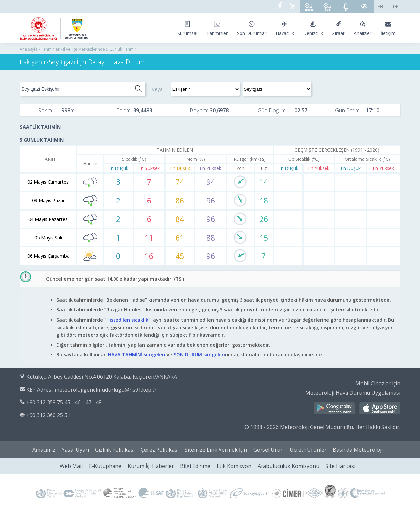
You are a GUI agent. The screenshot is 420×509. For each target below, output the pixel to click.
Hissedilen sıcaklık (127, 320)
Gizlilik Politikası (115, 450)
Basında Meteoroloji (358, 450)
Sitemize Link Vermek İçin (216, 450)
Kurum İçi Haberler (151, 466)
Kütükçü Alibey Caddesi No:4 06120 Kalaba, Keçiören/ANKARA (102, 377)
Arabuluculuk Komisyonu (288, 466)
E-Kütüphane (105, 466)
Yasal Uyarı (75, 450)
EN (380, 6)
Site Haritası (340, 466)
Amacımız (44, 450)
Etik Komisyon (234, 466)
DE (396, 6)
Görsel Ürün (268, 450)
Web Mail (71, 466)
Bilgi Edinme (195, 466)
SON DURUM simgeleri (199, 355)
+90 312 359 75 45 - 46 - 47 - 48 (64, 402)
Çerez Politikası (160, 450)
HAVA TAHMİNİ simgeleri (137, 355)
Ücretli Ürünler (308, 450)
